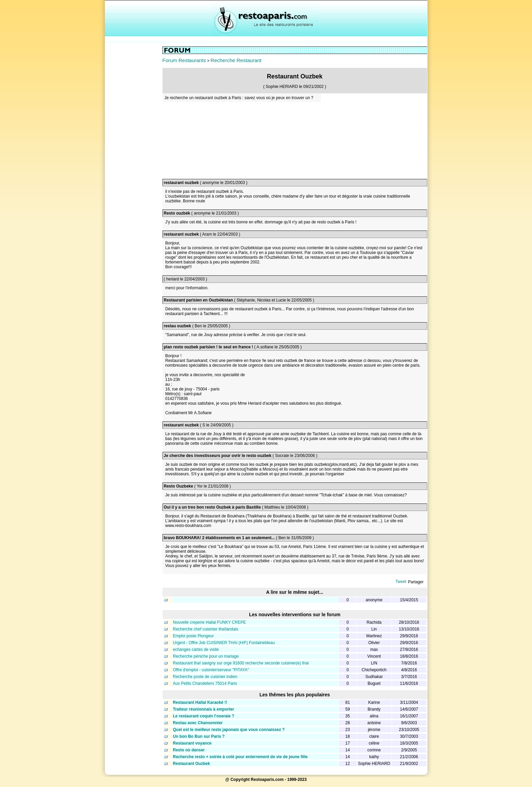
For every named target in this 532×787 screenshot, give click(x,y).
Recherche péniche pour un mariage (206, 656)
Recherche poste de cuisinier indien (205, 677)
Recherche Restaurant (236, 60)
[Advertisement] (134, 148)
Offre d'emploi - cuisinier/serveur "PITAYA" (211, 670)
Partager (416, 582)
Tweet (401, 582)
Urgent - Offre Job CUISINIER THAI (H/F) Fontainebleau (224, 643)
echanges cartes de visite (196, 649)
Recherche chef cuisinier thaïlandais (206, 629)
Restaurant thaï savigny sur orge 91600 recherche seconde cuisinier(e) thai (241, 663)
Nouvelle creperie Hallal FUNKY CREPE (210, 622)
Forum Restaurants (184, 60)
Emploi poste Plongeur (194, 636)
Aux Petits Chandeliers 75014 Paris (205, 683)
